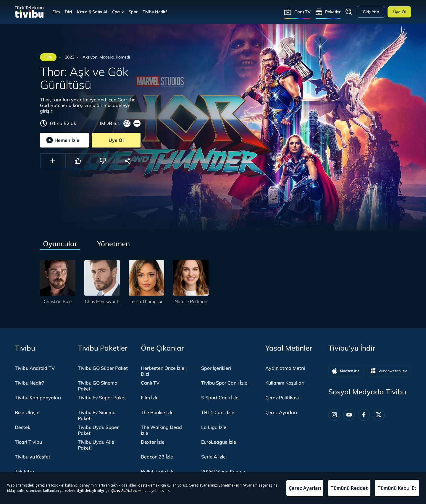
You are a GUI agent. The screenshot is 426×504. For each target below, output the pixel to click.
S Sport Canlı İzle (220, 398)
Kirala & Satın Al (92, 12)
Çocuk (118, 12)
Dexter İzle (153, 442)
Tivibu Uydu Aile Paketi (96, 445)
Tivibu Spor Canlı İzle (224, 383)
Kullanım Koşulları (285, 383)
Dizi (68, 12)
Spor (133, 12)
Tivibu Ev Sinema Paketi (97, 415)
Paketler (333, 12)
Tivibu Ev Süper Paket (102, 398)
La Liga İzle (214, 427)
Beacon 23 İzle (157, 457)
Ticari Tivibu (28, 442)
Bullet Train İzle (158, 471)
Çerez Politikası (282, 398)
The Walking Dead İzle (161, 430)
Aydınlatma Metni (285, 368)
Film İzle (150, 398)
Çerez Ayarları (281, 412)
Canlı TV (302, 12)
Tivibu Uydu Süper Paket (98, 430)
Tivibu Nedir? (155, 12)
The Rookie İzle (157, 412)
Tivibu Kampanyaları (38, 398)
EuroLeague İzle (219, 442)
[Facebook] (364, 415)
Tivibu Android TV (35, 368)
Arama (349, 12)
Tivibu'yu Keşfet (33, 457)
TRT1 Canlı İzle (218, 412)
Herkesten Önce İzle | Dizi (164, 371)
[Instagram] (334, 415)
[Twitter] (379, 415)
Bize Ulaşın (27, 412)
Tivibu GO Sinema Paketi (98, 386)
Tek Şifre (24, 471)
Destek (22, 427)
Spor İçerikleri (216, 368)
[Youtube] (349, 415)
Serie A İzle (213, 457)
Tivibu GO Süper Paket (103, 368)
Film (56, 12)
